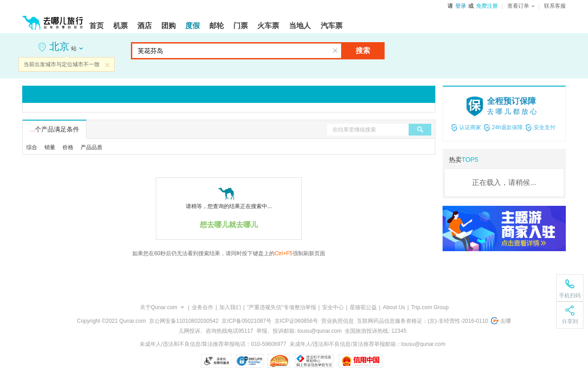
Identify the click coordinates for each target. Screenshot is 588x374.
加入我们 (230, 307)
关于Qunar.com (159, 307)
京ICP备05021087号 (246, 321)
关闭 (107, 65)
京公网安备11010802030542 (184, 321)
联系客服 (555, 6)
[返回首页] (53, 19)
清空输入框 (335, 51)
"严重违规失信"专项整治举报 (282, 307)
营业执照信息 (337, 321)
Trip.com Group (430, 307)
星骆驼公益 (363, 307)
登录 (461, 6)
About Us (394, 307)
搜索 (363, 51)
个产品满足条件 (54, 129)
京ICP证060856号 (296, 321)
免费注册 (487, 6)
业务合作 (202, 307)
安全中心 (333, 307)
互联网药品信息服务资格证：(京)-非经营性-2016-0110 (422, 321)
